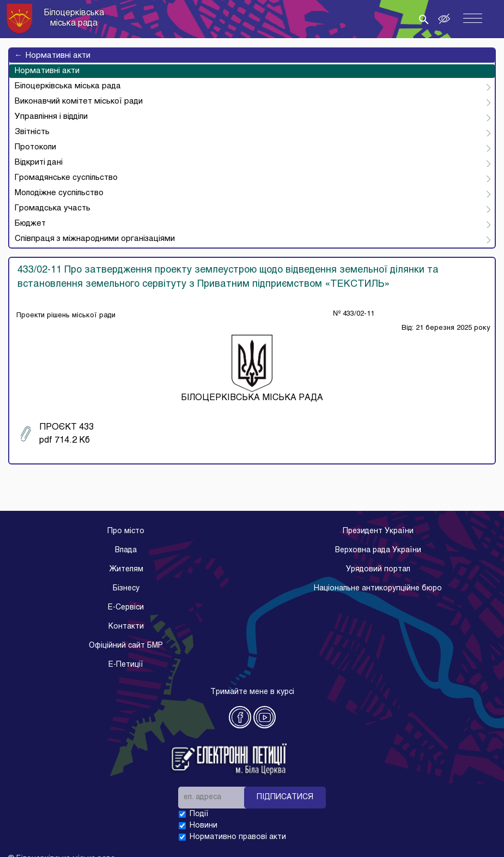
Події (199, 814)
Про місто (126, 531)
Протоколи (35, 147)
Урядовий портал (378, 569)
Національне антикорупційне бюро (378, 589)
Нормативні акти (53, 56)
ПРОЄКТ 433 (57, 434)
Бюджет (30, 224)
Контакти (126, 627)
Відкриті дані (39, 162)
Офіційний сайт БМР (126, 646)
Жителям (126, 569)
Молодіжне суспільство (59, 193)
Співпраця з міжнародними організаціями (95, 239)
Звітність (32, 132)
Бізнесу (126, 589)
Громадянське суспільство (66, 178)
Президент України (378, 531)
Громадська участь (53, 208)
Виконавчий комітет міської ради (79, 101)
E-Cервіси (126, 608)
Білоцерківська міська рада (68, 86)
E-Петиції (126, 665)
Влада (126, 550)
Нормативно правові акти (238, 837)
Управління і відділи (51, 117)
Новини (204, 826)
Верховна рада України (378, 550)
